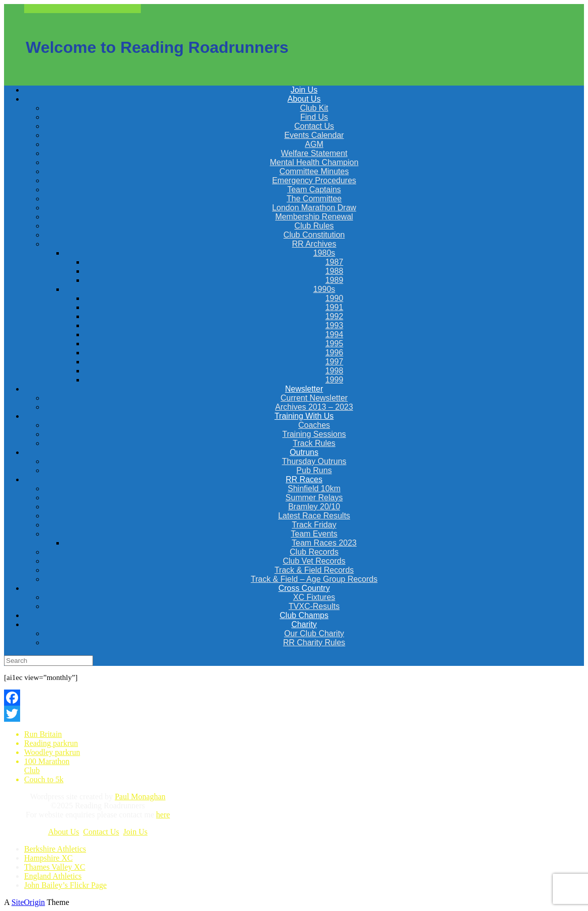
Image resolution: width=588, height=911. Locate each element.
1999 (334, 380)
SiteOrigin (28, 902)
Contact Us (101, 832)
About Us (63, 832)
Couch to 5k (44, 779)
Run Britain (43, 734)
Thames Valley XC (55, 867)
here (163, 815)
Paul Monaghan (140, 796)
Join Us (135, 832)
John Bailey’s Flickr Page (65, 885)
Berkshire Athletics (55, 849)
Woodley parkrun (52, 752)
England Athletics (53, 876)
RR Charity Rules (314, 642)
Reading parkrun (51, 743)
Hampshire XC (48, 858)
